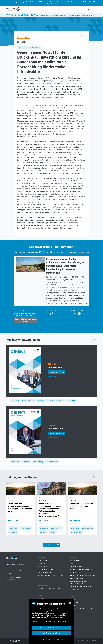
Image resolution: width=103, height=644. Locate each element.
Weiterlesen (13, 520)
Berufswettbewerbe (52, 462)
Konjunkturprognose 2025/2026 (49, 588)
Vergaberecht (26, 462)
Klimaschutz (74, 572)
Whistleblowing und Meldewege (81, 608)
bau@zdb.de (11, 583)
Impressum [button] (61, 639)
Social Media (63, 621)
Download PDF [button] (57, 372)
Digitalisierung (75, 560)
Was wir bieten (43, 563)
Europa (72, 563)
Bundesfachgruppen (45, 569)
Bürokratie (53, 532)
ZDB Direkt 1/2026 (56, 367)
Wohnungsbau (42, 400)
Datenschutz (74, 605)
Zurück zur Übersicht (51, 545)
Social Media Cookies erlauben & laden (26, 320)
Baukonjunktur (71, 400)
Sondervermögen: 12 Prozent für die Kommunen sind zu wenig (81, 506)
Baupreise (43, 532)
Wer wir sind (42, 560)
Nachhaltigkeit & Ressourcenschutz (82, 575)
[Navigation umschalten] (95, 9)
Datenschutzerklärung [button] (47, 639)
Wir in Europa (43, 566)
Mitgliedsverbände (45, 572)
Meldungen (42, 598)
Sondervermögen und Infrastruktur (82, 569)
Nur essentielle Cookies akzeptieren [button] (51, 628)
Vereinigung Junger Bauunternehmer (51, 575)
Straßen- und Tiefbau (57, 400)
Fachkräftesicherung (28, 400)
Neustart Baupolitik (77, 578)
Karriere (41, 578)
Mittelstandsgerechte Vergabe (80, 586)
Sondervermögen (26, 528)
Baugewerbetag (38, 462)
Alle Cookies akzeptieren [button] (51, 633)
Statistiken (50, 621)
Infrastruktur (22, 47)
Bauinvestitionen (35, 47)
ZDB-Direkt (52, 364)
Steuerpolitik (44, 528)
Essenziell (38, 621)
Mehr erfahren (54, 376)
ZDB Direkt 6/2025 (56, 429)
